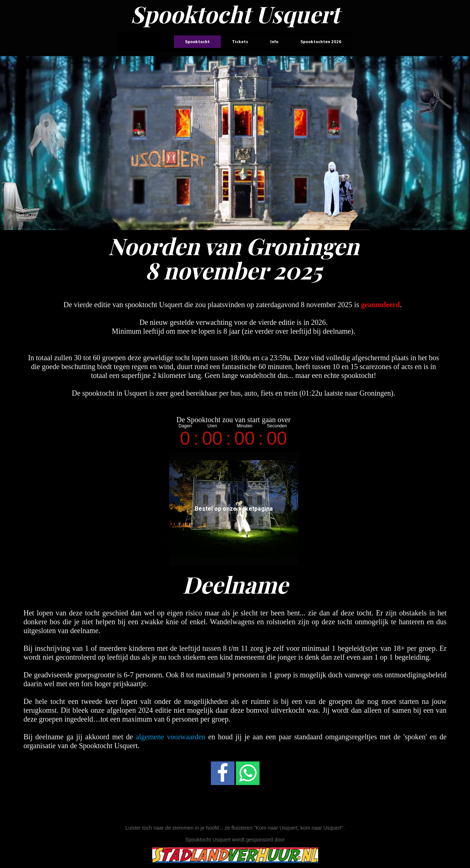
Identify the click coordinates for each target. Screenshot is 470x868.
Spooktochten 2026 (321, 41)
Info (274, 41)
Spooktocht (197, 41)
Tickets (240, 41)
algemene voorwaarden (170, 737)
